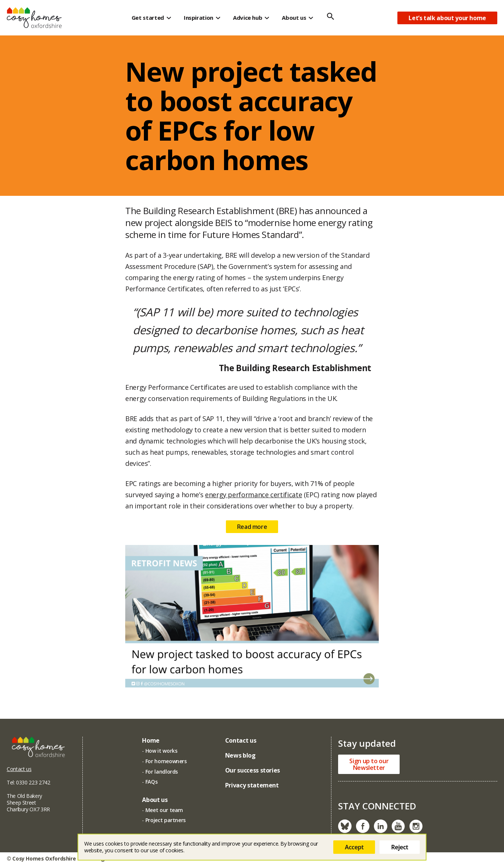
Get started (148, 18)
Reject (400, 847)
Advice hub (248, 18)
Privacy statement (252, 785)
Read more (252, 530)
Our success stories (253, 770)
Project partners (166, 820)
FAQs (152, 782)
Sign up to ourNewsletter (369, 764)
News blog (240, 755)
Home (151, 740)
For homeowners (166, 761)
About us (294, 18)
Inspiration (199, 18)
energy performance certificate (253, 498)
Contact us (19, 769)
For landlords (162, 772)
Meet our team (164, 810)
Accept (354, 847)
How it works (161, 751)
